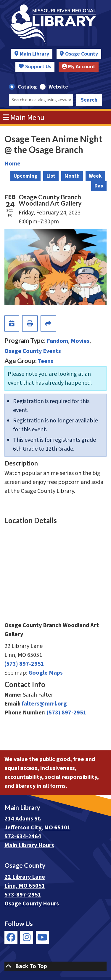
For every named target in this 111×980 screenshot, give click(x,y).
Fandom (57, 341)
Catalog (27, 87)
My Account (79, 67)
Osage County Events (33, 351)
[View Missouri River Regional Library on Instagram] (27, 937)
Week (95, 176)
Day (99, 186)
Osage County (82, 54)
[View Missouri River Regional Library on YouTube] (42, 937)
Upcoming (25, 176)
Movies (80, 341)
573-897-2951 (23, 895)
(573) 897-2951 (24, 664)
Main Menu (24, 118)
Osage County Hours (32, 904)
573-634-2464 (23, 837)
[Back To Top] (55, 966)
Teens (46, 361)
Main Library (34, 54)
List (51, 176)
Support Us (35, 67)
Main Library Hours (29, 845)
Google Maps (46, 673)
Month (72, 176)
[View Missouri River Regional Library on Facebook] (11, 937)
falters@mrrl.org (44, 704)
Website (58, 87)
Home (12, 164)
